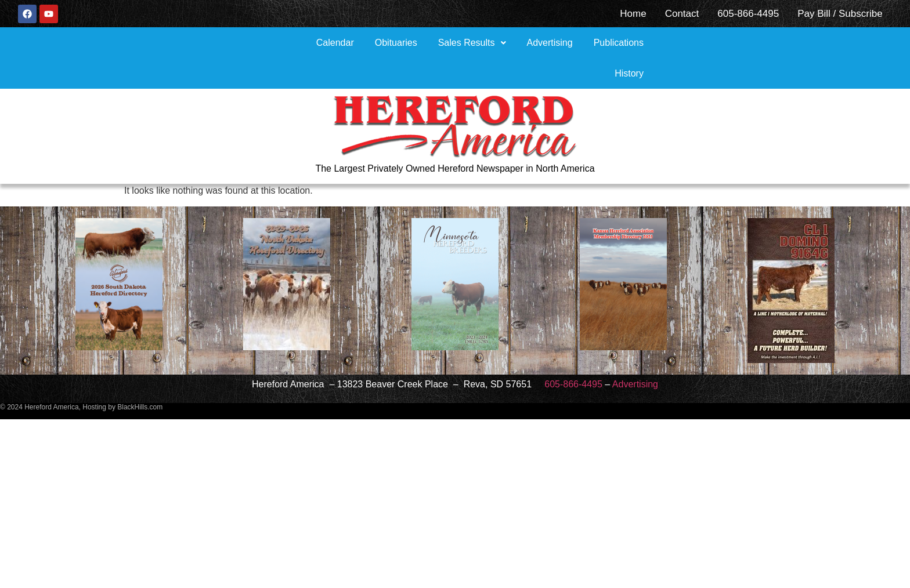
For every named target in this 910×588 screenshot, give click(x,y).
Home (633, 14)
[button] (472, 43)
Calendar (335, 43)
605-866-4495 (748, 14)
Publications (619, 43)
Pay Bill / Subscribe (840, 14)
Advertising (550, 43)
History (629, 73)
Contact (682, 14)
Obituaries (396, 43)
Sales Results (472, 43)
